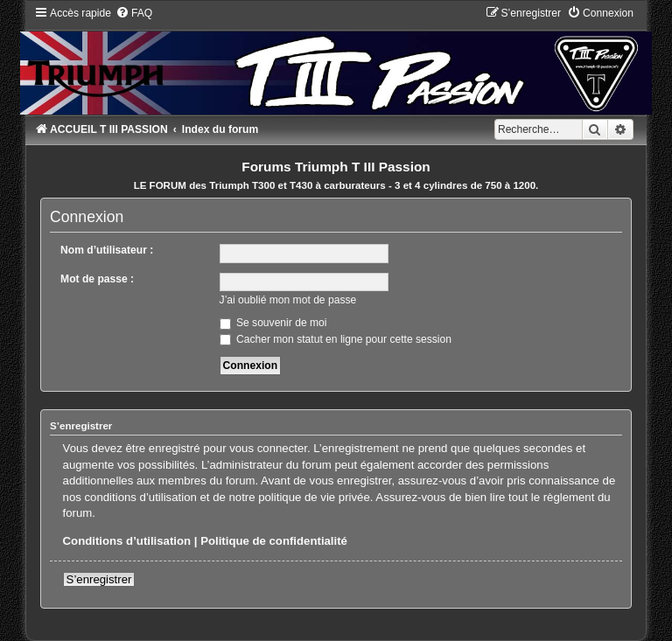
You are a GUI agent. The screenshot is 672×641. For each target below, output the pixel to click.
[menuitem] (134, 13)
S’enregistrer (99, 579)
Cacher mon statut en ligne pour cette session (336, 339)
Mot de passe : (97, 279)
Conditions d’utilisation (127, 541)
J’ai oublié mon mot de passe (288, 300)
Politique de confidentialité (274, 541)
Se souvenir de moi (273, 323)
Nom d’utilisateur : (107, 250)
